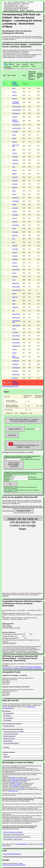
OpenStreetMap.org (22, 844)
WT (11, 778)
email (21, 863)
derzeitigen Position (24, 511)
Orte (7, 64)
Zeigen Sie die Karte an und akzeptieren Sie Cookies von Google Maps (23, 519)
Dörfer (12, 64)
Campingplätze (8, 68)
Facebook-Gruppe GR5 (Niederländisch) (14, 865)
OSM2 (25, 779)
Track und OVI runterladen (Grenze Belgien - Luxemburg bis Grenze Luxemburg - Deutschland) (22, 667)
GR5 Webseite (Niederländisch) (12, 854)
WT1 (14, 779)
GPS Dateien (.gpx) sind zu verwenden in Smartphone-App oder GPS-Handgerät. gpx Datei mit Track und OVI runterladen (23, 661)
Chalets (34, 66)
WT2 (17, 779)
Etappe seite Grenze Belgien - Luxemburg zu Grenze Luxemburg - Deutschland (24, 420)
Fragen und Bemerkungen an (11, 863)
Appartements (25, 66)
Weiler (18, 64)
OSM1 (21, 779)
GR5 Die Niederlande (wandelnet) (13, 832)
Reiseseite (12, 435)
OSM (13, 778)
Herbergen (16, 66)
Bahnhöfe (25, 64)
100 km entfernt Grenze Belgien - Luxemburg (14, 465)
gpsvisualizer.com (13, 791)
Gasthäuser (7, 66)
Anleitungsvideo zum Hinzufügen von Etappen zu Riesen (24, 445)
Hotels (32, 64)
